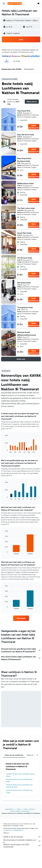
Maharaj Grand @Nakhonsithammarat (27, 334)
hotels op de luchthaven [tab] (14, 755)
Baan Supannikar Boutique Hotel (24, 160)
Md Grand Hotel (24, 283)
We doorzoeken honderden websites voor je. (22, 841)
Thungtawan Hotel (25, 307)
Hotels (19, 809)
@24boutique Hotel (25, 183)
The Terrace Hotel (25, 258)
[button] (4, 4)
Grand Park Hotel (24, 233)
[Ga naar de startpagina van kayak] (15, 4)
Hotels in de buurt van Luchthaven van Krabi (19, 780)
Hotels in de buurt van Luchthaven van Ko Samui (20, 775)
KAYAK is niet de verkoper (22, 837)
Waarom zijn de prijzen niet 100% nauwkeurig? (22, 846)
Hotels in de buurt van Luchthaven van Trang (19, 791)
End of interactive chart (4, 451)
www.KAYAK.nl (10, 809)
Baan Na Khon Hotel (26, 135)
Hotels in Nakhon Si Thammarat (20, 811)
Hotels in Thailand (29, 809)
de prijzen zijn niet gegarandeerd (13, 830)
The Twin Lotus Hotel (26, 208)
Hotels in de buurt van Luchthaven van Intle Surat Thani (19, 786)
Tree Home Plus (24, 111)
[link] (21, 618)
